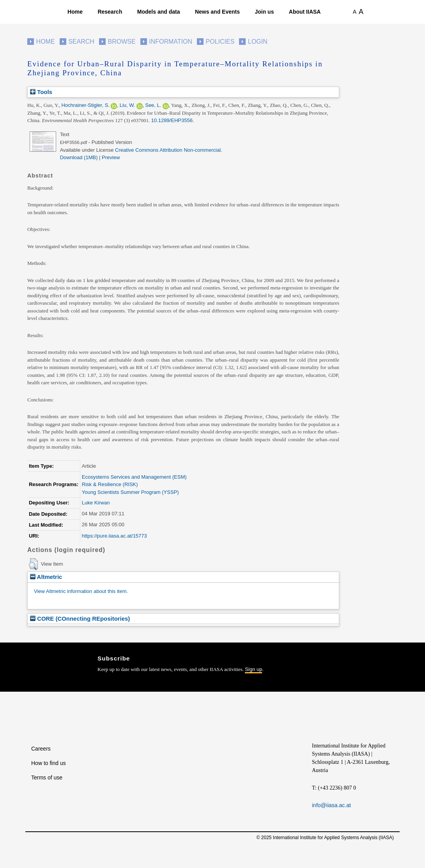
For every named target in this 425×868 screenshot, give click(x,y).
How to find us (49, 763)
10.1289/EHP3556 (172, 120)
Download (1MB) (79, 157)
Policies (220, 42)
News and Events (217, 12)
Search (81, 42)
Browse (121, 42)
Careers (41, 749)
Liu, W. (127, 105)
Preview (111, 157)
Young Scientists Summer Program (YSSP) (130, 492)
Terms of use (47, 777)
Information (171, 42)
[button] (33, 564)
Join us (264, 12)
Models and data (159, 12)
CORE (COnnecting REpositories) (80, 619)
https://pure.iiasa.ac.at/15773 (114, 536)
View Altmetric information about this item (80, 591)
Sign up (253, 669)
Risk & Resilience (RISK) (110, 484)
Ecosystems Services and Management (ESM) (134, 477)
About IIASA (305, 12)
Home (75, 12)
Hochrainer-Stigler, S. (85, 105)
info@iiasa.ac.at (331, 805)
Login (258, 42)
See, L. (153, 105)
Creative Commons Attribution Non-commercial (168, 150)
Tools (41, 92)
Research (110, 12)
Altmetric (46, 577)
